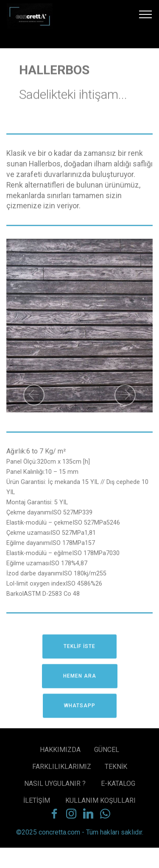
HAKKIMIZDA (60, 753)
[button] (34, 395)
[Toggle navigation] (146, 14)
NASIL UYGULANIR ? (56, 787)
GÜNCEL (107, 753)
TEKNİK (116, 770)
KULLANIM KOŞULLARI (100, 804)
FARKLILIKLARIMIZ (62, 770)
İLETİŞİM (38, 804)
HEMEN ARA (80, 681)
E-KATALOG (118, 787)
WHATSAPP (80, 710)
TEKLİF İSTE (79, 651)
